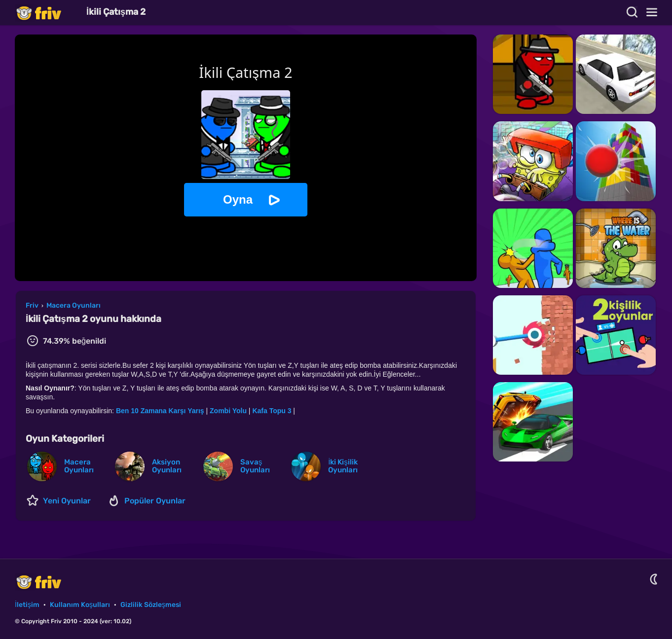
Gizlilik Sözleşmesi (151, 605)
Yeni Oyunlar (67, 501)
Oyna (238, 199)
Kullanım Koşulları (80, 605)
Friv (47, 13)
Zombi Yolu (228, 411)
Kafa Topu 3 (272, 411)
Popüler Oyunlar (155, 501)
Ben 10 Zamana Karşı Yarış (160, 411)
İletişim (27, 605)
